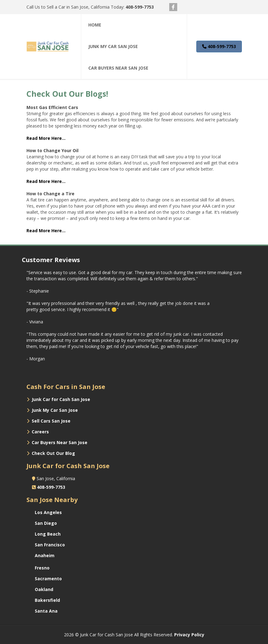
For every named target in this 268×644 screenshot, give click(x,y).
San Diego (46, 523)
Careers (40, 432)
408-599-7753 (140, 7)
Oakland (44, 589)
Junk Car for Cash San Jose (61, 399)
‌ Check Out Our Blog (52, 453)
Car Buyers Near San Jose (60, 442)
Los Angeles (48, 512)
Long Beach (48, 534)
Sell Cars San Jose (51, 421)
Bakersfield (47, 600)
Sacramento (48, 579)
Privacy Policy (189, 635)
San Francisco (50, 545)
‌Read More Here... (46, 138)
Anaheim (45, 555)
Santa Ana (46, 611)
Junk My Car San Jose (55, 410)
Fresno (42, 568)
